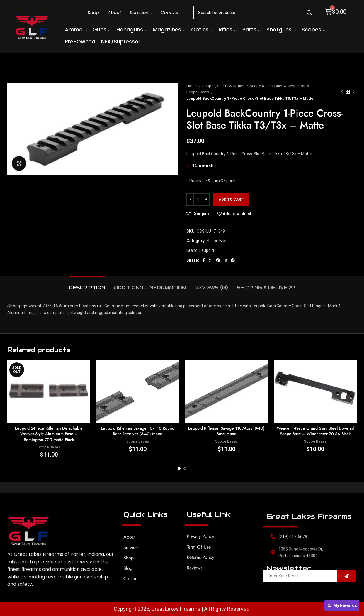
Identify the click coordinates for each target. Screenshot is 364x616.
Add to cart (231, 199)
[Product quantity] (198, 200)
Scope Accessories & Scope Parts (280, 86)
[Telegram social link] (233, 260)
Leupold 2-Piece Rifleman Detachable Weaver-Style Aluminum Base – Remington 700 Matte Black (49, 434)
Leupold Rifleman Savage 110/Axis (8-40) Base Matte (226, 431)
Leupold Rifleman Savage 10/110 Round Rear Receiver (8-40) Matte (138, 431)
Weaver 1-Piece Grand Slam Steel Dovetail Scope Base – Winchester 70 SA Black (315, 431)
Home (192, 86)
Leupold (207, 250)
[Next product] (354, 92)
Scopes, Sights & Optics (224, 86)
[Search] (255, 13)
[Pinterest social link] (218, 260)
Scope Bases (198, 92)
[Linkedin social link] (225, 260)
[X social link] (210, 260)
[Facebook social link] (204, 260)
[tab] (87, 285)
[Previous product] (342, 92)
